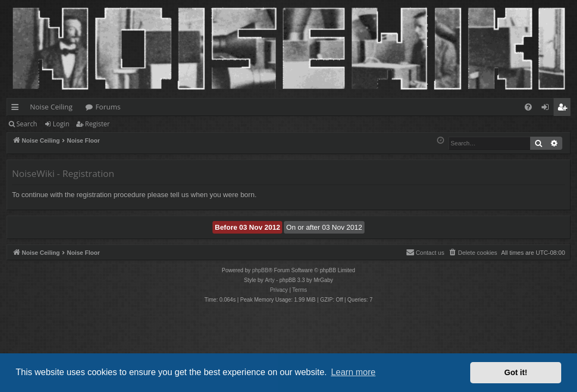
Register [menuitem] (564, 109)
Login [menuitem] (547, 109)
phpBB (260, 270)
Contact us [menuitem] (425, 252)
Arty (270, 280)
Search (27, 124)
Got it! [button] (516, 372)
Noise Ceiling (51, 107)
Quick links (17, 109)
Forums (108, 107)
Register (97, 124)
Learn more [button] (353, 372)
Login (61, 124)
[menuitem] (528, 107)
